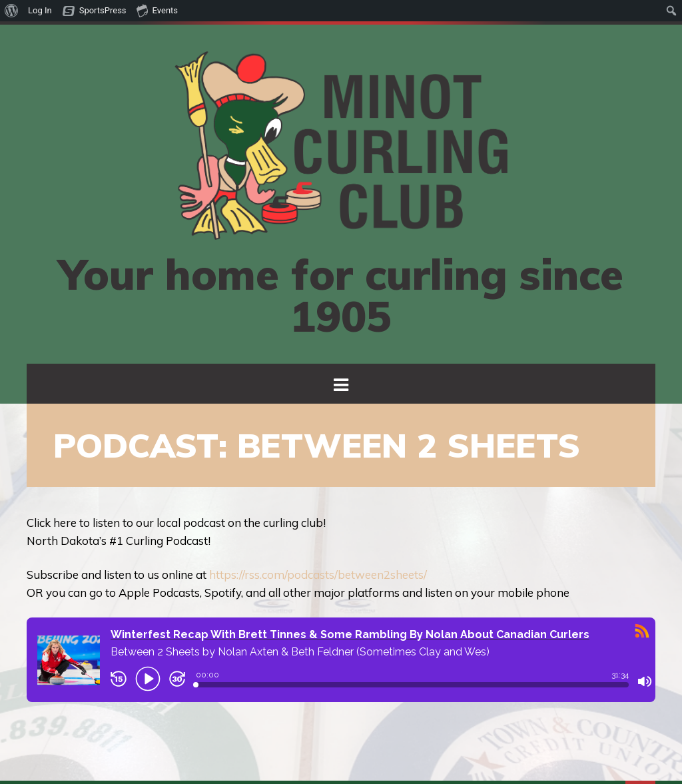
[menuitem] (12, 11)
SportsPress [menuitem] (103, 10)
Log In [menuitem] (40, 10)
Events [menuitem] (157, 10)
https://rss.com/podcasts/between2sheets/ (318, 575)
